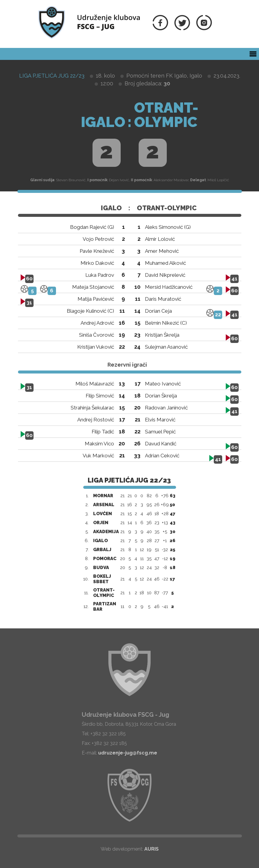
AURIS (152, 849)
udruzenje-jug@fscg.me (128, 753)
